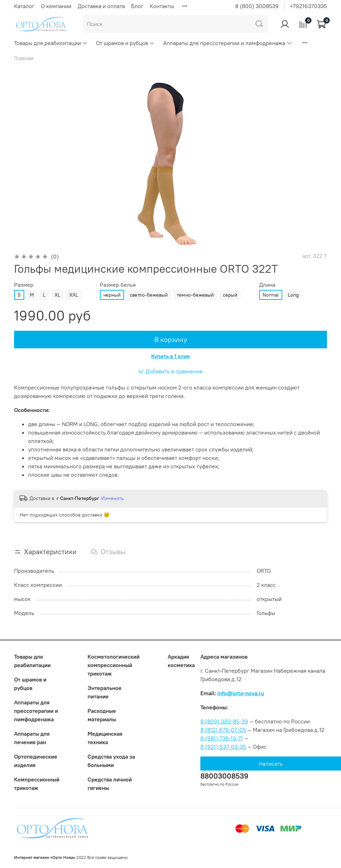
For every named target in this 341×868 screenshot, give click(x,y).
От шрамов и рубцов (125, 43)
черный (112, 295)
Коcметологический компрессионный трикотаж (114, 665)
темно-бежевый (195, 295)
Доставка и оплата (101, 6)
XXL (74, 295)
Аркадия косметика (181, 661)
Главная (24, 58)
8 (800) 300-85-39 (224, 721)
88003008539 (224, 776)
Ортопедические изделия (36, 761)
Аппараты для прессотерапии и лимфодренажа (227, 43)
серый (230, 295)
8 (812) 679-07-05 (223, 730)
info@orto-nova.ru (241, 693)
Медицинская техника (105, 738)
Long (293, 295)
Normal (271, 295)
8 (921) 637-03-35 (223, 747)
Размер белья (118, 285)
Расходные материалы (102, 715)
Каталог (24, 6)
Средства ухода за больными (111, 761)
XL (57, 295)
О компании (56, 6)
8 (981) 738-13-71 (222, 738)
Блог (137, 6)
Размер (24, 285)
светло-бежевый (149, 295)
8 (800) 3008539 (257, 6)
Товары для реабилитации (51, 43)
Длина (267, 285)
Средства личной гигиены (110, 784)
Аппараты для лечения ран (32, 738)
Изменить (112, 498)
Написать (271, 764)
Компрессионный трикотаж (37, 784)
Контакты (162, 6)
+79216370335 (308, 6)
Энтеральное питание (105, 692)
